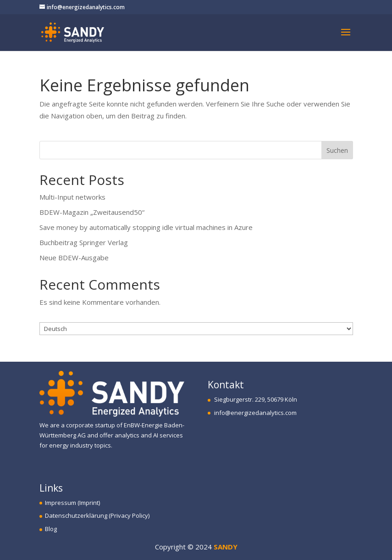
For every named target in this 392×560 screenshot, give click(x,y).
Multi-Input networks (72, 197)
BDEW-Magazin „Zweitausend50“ (92, 212)
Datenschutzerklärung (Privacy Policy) (94, 515)
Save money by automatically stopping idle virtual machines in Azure (146, 227)
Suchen (337, 150)
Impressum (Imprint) (70, 503)
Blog (48, 529)
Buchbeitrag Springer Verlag (84, 242)
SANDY (226, 547)
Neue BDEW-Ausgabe (74, 258)
